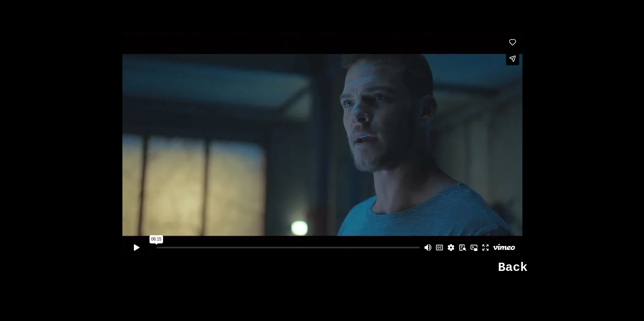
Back (513, 268)
